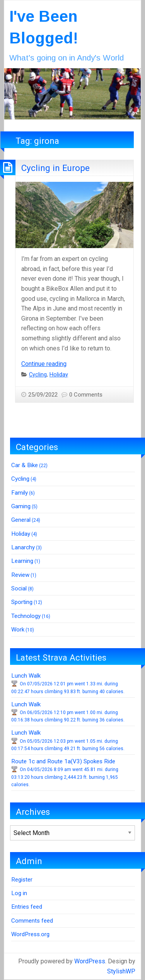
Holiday (59, 375)
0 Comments (86, 395)
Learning (22, 561)
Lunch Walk (26, 676)
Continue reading (44, 364)
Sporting (22, 602)
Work (18, 630)
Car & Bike (25, 465)
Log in (19, 893)
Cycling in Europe (55, 168)
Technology (26, 616)
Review (20, 575)
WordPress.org (30, 934)
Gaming (21, 506)
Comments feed (32, 921)
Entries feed (27, 907)
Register (22, 880)
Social (19, 588)
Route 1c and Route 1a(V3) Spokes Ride (63, 761)
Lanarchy (23, 547)
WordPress (90, 961)
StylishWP (121, 971)
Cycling (38, 375)
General (21, 520)
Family (20, 493)
